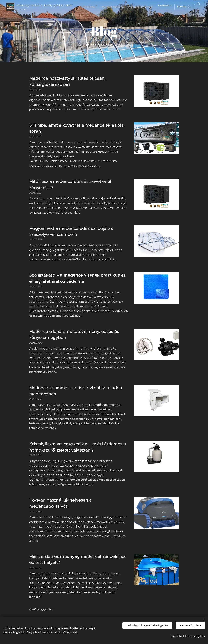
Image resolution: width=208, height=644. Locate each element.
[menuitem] (110, 7)
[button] (177, 7)
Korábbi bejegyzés (40, 609)
